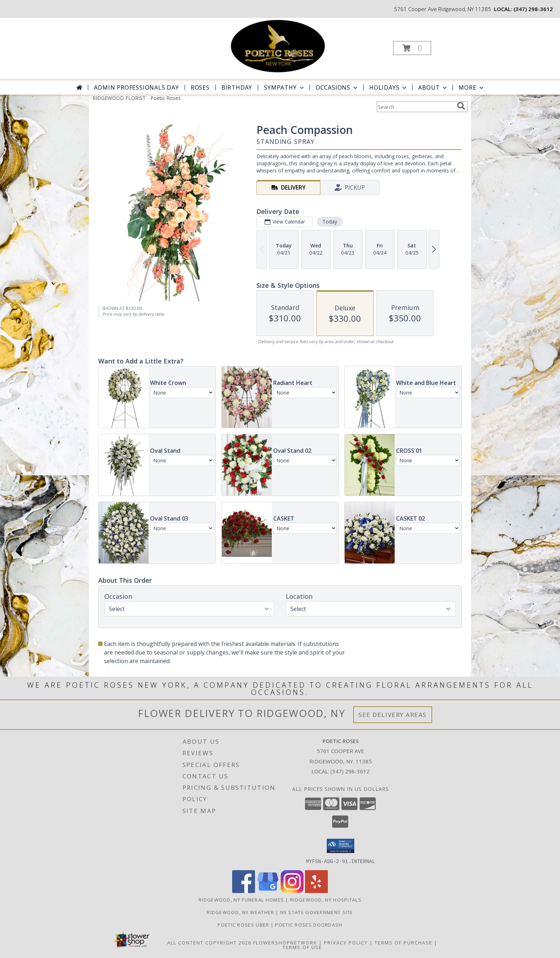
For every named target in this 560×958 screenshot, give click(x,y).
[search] (461, 106)
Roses (200, 87)
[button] (412, 48)
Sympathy (284, 87)
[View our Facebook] (244, 891)
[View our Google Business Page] (268, 891)
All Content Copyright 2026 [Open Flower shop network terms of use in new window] (209, 942)
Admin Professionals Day (136, 87)
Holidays (389, 87)
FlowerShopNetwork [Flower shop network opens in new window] (285, 942)
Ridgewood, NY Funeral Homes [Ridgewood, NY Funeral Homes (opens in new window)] (241, 899)
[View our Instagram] (292, 891)
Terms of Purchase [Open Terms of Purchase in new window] (404, 942)
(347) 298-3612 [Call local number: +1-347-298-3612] (533, 9)
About (433, 87)
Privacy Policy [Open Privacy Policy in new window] (346, 942)
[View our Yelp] (316, 891)
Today (330, 222)
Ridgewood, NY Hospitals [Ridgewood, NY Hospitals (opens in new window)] (326, 899)
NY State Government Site (317, 912)
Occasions (337, 87)
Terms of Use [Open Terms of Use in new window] (302, 947)
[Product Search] (415, 107)
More (472, 87)
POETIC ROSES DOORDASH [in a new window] (309, 924)
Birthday (237, 87)
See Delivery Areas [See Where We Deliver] (393, 715)
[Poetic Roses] (279, 46)
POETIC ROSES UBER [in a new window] (244, 924)
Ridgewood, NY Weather (240, 912)
